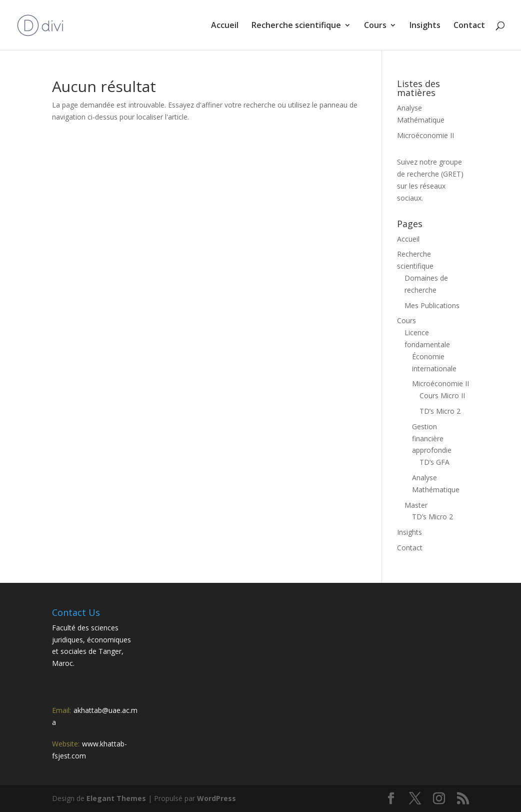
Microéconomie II (425, 135)
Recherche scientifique (296, 26)
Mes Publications (432, 305)
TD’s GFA (434, 462)
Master (416, 505)
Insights (425, 26)
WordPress (216, 798)
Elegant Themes (116, 798)
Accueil (225, 26)
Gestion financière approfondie (432, 439)
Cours (375, 26)
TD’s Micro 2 (440, 411)
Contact (469, 26)
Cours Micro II (442, 395)
